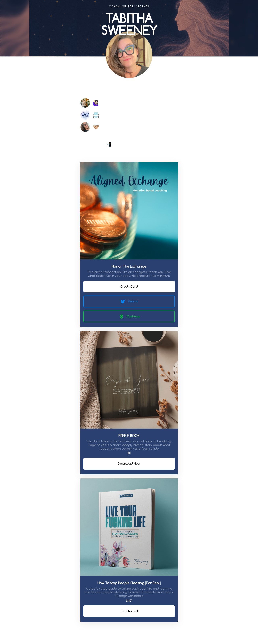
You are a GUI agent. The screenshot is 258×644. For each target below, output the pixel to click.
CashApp (129, 316)
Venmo (129, 301)
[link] (109, 89)
